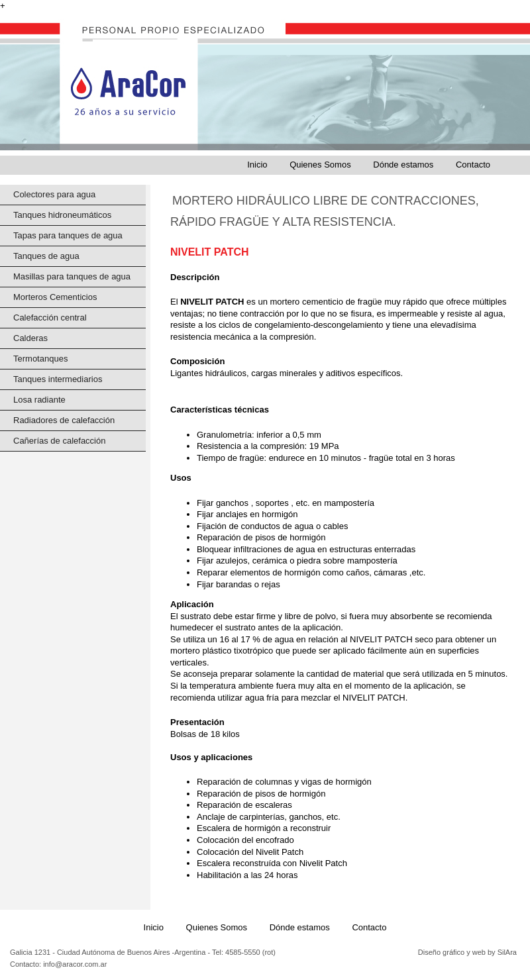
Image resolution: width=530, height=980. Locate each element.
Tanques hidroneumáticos (62, 215)
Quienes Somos (320, 165)
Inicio (257, 165)
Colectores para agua (54, 194)
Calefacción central (50, 318)
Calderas (30, 338)
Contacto (473, 165)
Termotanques (40, 359)
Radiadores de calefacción (64, 420)
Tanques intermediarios (58, 379)
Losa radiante (39, 400)
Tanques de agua (46, 256)
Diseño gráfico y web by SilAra (467, 952)
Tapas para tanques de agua (68, 235)
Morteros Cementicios (55, 297)
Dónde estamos (403, 165)
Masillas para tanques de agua (72, 276)
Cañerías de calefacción (59, 441)
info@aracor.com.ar (74, 964)
